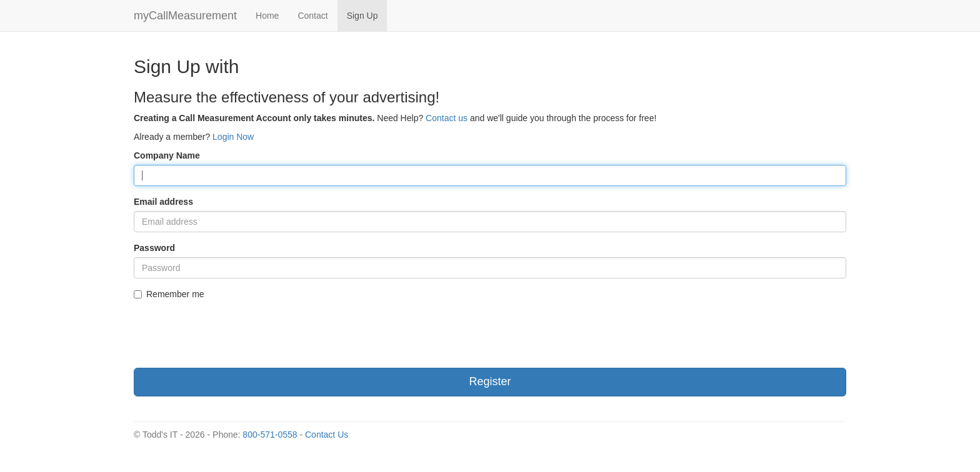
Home (267, 16)
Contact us (447, 118)
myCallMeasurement (185, 16)
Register (490, 381)
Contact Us (327, 435)
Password (154, 248)
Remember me (169, 294)
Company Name (167, 155)
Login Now (233, 137)
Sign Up (362, 16)
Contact (312, 16)
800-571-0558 (270, 435)
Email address (163, 202)
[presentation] (229, 334)
